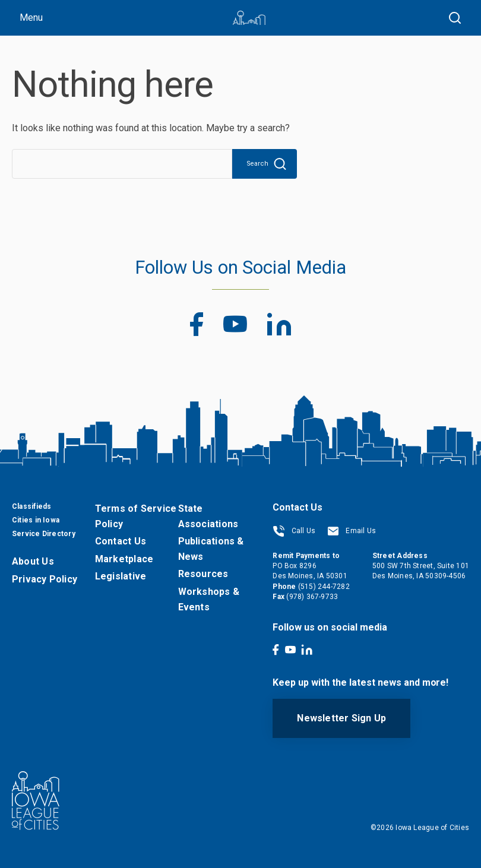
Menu (31, 18)
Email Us (352, 531)
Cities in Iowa (36, 520)
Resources (203, 574)
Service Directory (44, 534)
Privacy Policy (45, 579)
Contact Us (121, 541)
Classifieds (31, 506)
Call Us (294, 531)
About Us (33, 561)
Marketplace (124, 559)
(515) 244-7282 (324, 587)
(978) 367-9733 (312, 597)
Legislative (121, 576)
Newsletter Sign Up (341, 718)
